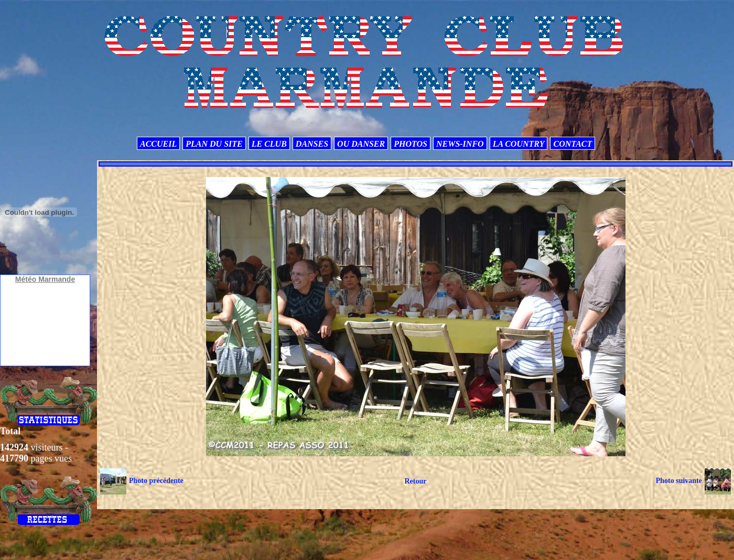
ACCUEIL (158, 144)
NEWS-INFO (460, 144)
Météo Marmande (45, 279)
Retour (415, 481)
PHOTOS (411, 144)
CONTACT (573, 144)
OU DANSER (361, 144)
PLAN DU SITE (214, 144)
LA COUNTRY (519, 144)
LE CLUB (269, 144)
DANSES (312, 144)
